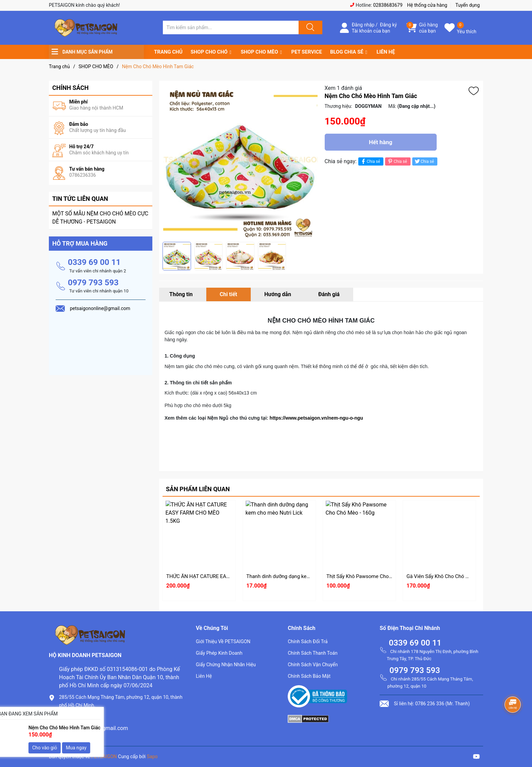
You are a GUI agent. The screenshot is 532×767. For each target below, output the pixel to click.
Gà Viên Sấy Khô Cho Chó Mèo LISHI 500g (454, 576)
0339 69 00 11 (94, 262)
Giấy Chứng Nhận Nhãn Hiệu (226, 665)
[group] (240, 161)
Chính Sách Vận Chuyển (313, 665)
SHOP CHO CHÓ (209, 52)
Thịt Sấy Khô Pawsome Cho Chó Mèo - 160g (376, 576)
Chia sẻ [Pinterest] (397, 161)
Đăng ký (388, 25)
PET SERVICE (306, 52)
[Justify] (309, 27)
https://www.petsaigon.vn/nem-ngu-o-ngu (317, 418)
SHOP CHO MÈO (260, 52)
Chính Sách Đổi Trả (308, 641)
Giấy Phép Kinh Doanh (219, 653)
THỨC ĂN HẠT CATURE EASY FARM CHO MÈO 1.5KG (226, 576)
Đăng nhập (363, 25)
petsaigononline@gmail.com (93, 728)
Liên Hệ (204, 676)
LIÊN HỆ (386, 52)
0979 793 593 (93, 283)
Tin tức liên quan (80, 199)
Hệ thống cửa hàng (427, 5)
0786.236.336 (76, 717)
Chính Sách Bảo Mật (309, 676)
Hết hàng (381, 142)
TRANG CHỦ (168, 52)
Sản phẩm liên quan (198, 489)
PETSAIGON (104, 756)
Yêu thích (467, 32)
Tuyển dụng (468, 5)
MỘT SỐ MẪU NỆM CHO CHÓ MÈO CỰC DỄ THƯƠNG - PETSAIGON (100, 218)
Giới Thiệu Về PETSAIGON (223, 641)
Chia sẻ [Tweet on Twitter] (424, 161)
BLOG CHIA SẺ (347, 52)
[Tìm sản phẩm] (231, 27)
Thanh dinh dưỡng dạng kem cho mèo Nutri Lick (300, 576)
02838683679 (388, 5)
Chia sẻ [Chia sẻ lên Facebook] (370, 161)
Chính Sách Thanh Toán (313, 653)
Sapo (152, 756)
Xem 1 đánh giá (344, 88)
